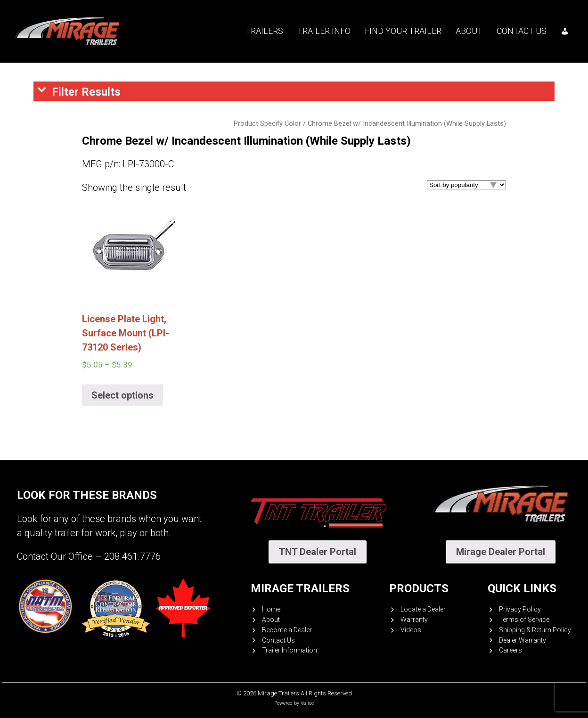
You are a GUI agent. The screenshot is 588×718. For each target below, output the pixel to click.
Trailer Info (324, 31)
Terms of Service (524, 620)
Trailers (264, 31)
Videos (411, 630)
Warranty (414, 620)
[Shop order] (466, 185)
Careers (510, 650)
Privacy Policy (520, 609)
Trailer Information (290, 650)
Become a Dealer (287, 630)
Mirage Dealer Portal (501, 552)
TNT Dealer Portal (318, 552)
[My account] (565, 31)
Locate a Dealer (423, 609)
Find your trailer (403, 31)
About (469, 31)
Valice (307, 703)
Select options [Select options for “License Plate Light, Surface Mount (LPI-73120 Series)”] (122, 395)
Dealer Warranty (523, 640)
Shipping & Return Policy (535, 630)
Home (271, 609)
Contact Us (522, 31)
